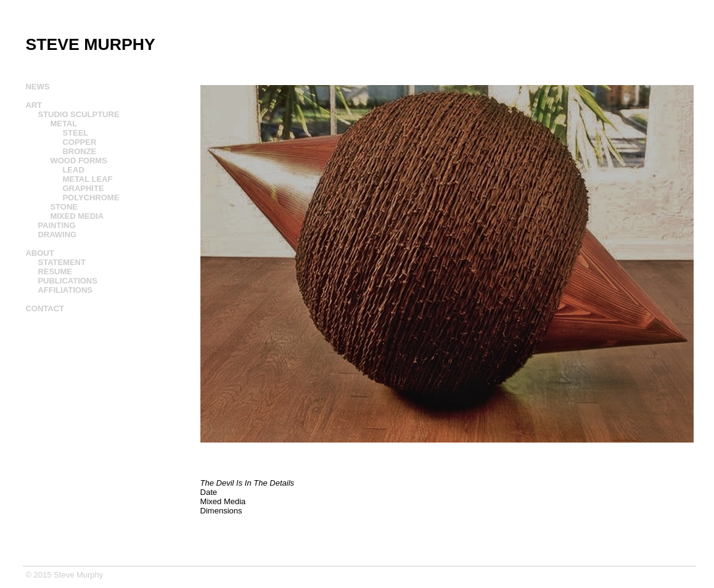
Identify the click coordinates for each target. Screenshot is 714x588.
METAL (64, 124)
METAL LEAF (87, 179)
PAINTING (56, 225)
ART (34, 105)
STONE (64, 207)
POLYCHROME (91, 198)
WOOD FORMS (78, 161)
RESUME (55, 272)
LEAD (73, 170)
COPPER (79, 142)
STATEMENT (62, 262)
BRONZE (79, 151)
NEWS (37, 87)
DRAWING (57, 235)
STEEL (75, 133)
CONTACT (45, 308)
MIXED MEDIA (77, 216)
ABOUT (39, 253)
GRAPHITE (83, 188)
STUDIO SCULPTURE (78, 114)
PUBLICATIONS (68, 281)
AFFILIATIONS (65, 290)
